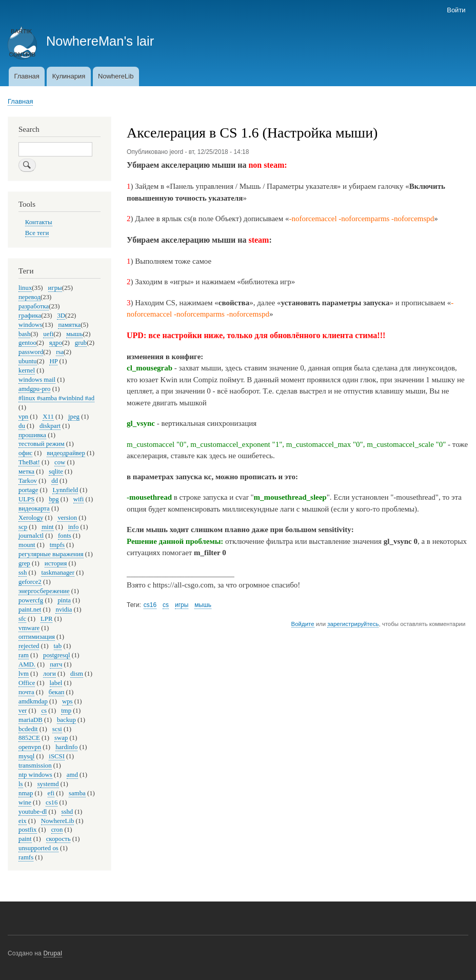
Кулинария (69, 76)
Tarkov (28, 481)
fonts (65, 536)
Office (27, 683)
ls (21, 784)
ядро (56, 343)
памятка (69, 325)
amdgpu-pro (34, 389)
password (31, 352)
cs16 (150, 605)
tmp (66, 711)
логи (49, 674)
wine (25, 802)
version (67, 518)
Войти (456, 10)
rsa (60, 352)
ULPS (26, 499)
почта (26, 692)
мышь (203, 605)
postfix (28, 830)
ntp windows (35, 775)
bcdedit (28, 729)
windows (30, 325)
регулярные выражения (51, 554)
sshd (67, 812)
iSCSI (57, 756)
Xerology (31, 518)
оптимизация (37, 637)
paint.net (30, 610)
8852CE (29, 738)
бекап (56, 692)
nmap (26, 793)
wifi (79, 499)
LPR (46, 619)
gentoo (27, 343)
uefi (48, 334)
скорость (58, 839)
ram (24, 655)
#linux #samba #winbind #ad (56, 398)
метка (26, 472)
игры (182, 605)
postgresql (57, 655)
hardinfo (66, 747)
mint (47, 527)
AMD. (27, 664)
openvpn (30, 747)
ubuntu (28, 361)
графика (30, 316)
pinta (64, 600)
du (22, 426)
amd (72, 775)
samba (77, 793)
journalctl (31, 536)
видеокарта (34, 508)
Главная (26, 76)
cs (166, 605)
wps (67, 701)
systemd (48, 784)
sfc (22, 619)
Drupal (53, 953)
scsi (57, 729)
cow (60, 462)
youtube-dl (33, 812)
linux (25, 288)
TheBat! (29, 462)
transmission (35, 766)
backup (66, 720)
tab (58, 646)
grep (24, 563)
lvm (24, 674)
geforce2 (30, 582)
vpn (23, 417)
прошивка (32, 435)
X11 (48, 417)
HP (53, 361)
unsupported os (38, 848)
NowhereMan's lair (100, 41)
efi (51, 793)
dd (55, 481)
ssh (23, 573)
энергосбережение (44, 591)
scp (23, 527)
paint (25, 839)
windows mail (37, 380)
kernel (27, 370)
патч (56, 664)
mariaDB (31, 720)
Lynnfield (65, 490)
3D (61, 316)
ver (23, 711)
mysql (26, 756)
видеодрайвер (66, 453)
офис (25, 453)
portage (28, 490)
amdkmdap (33, 701)
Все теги (37, 233)
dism (77, 674)
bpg (54, 499)
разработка (34, 306)
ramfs (26, 857)
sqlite (56, 472)
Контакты (39, 222)
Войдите (303, 624)
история (56, 563)
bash (24, 334)
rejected (29, 646)
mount (27, 545)
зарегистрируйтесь (353, 624)
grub (81, 343)
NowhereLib (116, 76)
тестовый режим (42, 444)
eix (23, 821)
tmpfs (57, 545)
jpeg (74, 417)
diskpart (50, 426)
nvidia (64, 610)
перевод (29, 297)
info (74, 527)
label (56, 683)
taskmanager (58, 573)
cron (57, 830)
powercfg (31, 600)
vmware (29, 628)
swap (61, 738)
